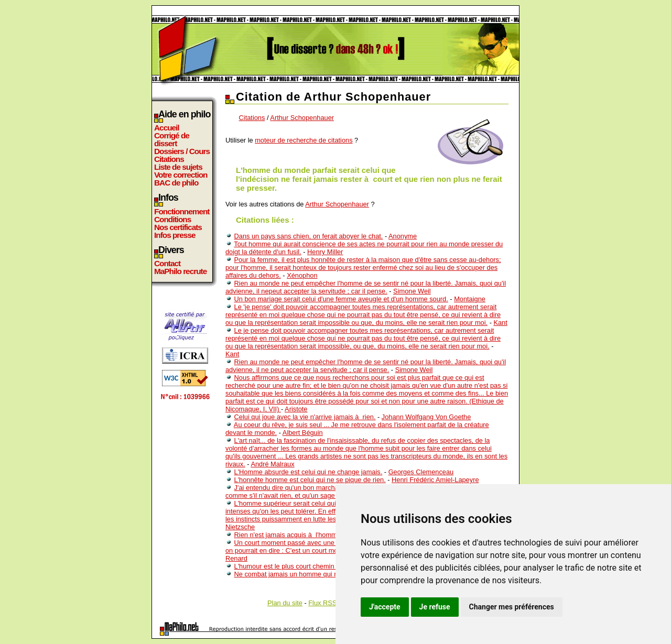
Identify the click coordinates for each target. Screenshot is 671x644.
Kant (500, 323)
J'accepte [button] (385, 607)
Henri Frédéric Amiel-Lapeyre (435, 480)
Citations (169, 159)
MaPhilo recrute (180, 271)
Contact (167, 263)
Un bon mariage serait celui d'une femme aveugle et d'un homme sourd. (341, 299)
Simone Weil (412, 291)
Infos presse (175, 235)
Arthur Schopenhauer (302, 118)
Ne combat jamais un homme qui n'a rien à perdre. (311, 574)
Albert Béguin (303, 433)
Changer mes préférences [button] (512, 607)
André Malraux (272, 464)
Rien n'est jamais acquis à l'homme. (289, 535)
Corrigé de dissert (172, 139)
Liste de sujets (178, 167)
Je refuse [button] (435, 607)
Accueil (167, 128)
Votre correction (181, 175)
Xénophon (302, 275)
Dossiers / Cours (182, 151)
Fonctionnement (182, 211)
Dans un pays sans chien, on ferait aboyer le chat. (309, 236)
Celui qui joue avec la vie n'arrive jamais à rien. (305, 417)
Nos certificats (178, 227)
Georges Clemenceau (421, 472)
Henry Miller (325, 252)
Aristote (296, 409)
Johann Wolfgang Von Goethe (426, 417)
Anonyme (403, 236)
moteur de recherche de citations (304, 140)
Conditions (172, 219)
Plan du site (285, 603)
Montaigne (470, 299)
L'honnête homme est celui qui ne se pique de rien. (310, 480)
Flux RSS (322, 603)
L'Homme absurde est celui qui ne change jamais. (309, 472)
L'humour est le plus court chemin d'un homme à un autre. (322, 566)
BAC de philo (176, 183)
